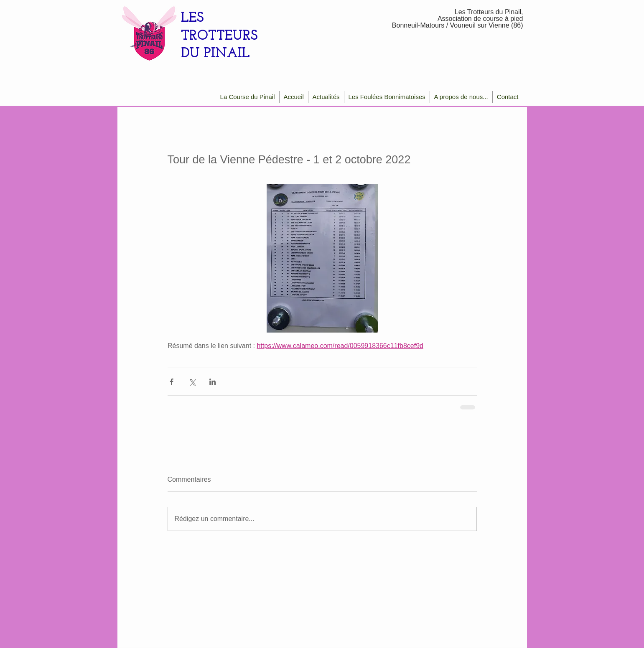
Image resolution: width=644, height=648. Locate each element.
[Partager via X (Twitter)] (192, 382)
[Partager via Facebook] (172, 382)
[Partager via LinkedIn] (213, 382)
